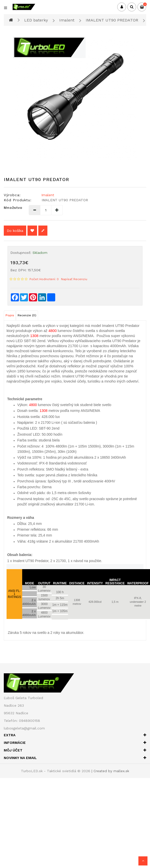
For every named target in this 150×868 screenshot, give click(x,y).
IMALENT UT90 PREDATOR (112, 20)
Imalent (67, 20)
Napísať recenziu (74, 279)
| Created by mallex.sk (110, 771)
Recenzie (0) (27, 315)
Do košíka (15, 231)
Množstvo (12, 208)
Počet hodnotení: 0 (44, 279)
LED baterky (36, 20)
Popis (10, 315)
